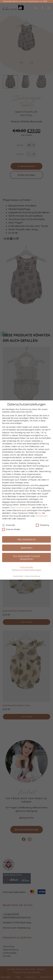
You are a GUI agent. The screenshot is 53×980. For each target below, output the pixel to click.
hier (40, 514)
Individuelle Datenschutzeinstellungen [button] (27, 570)
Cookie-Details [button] (18, 577)
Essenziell (8, 526)
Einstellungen (42, 517)
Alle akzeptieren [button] (27, 540)
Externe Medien (11, 530)
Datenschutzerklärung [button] (32, 577)
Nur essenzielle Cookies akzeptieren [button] (27, 558)
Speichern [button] (26, 549)
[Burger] (49, 8)
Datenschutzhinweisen (20, 508)
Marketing (42, 526)
